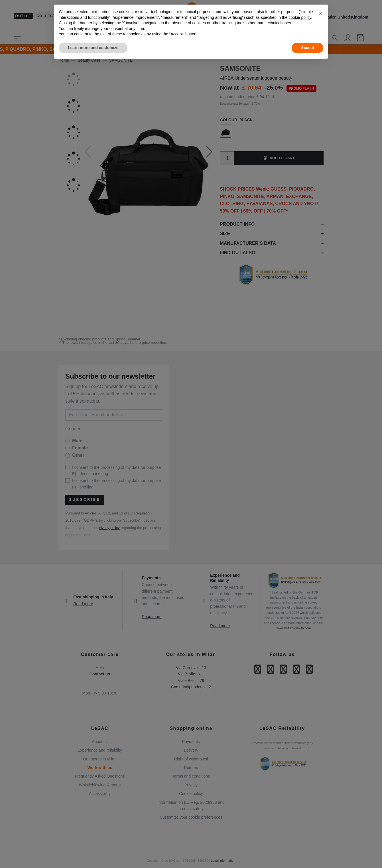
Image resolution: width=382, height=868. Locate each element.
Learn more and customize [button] (93, 48)
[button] (320, 14)
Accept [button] (307, 48)
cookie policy (300, 17)
